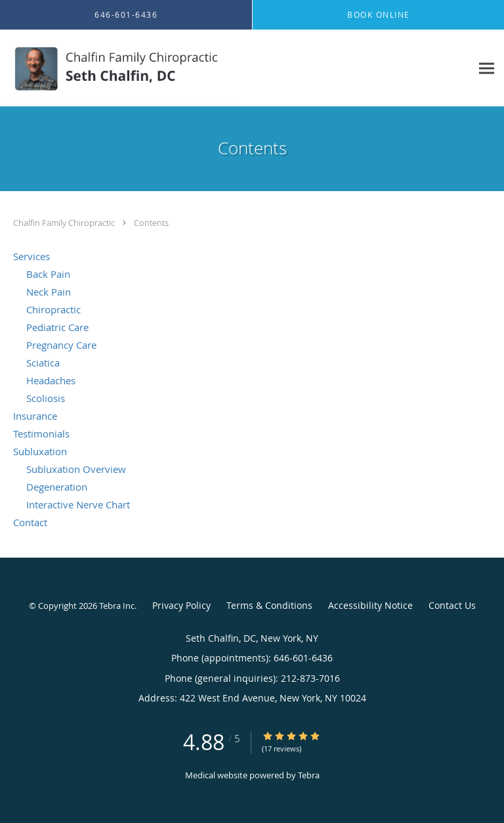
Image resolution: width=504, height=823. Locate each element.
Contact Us (452, 605)
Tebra (309, 775)
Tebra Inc (117, 606)
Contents (151, 223)
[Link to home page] (161, 68)
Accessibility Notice (370, 605)
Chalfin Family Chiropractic (65, 223)
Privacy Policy (181, 605)
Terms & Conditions (269, 605)
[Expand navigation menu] (487, 69)
